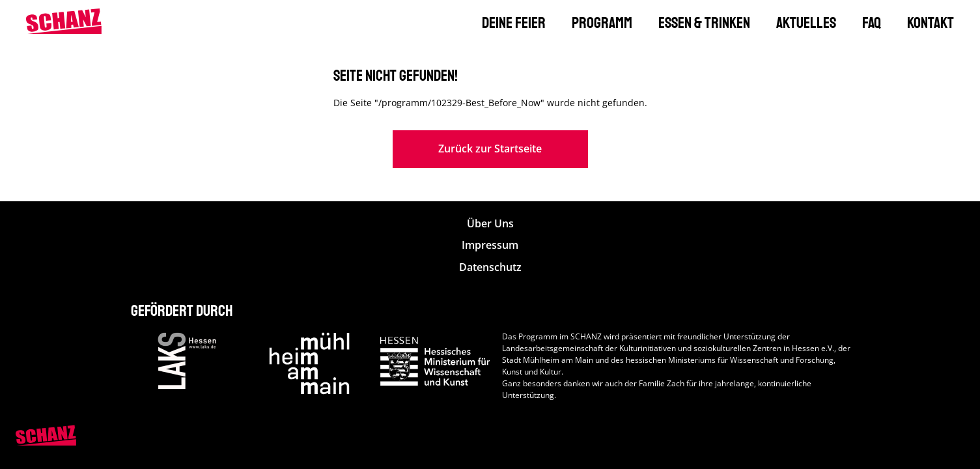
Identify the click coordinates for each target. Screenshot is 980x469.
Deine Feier (514, 23)
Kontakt (931, 23)
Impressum (490, 245)
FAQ (872, 23)
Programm (602, 23)
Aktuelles (806, 23)
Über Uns (490, 224)
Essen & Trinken (704, 23)
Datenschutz (490, 267)
